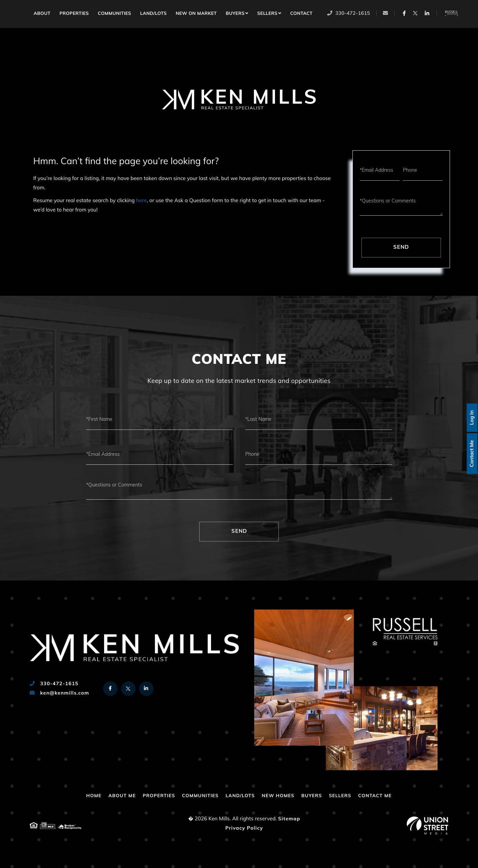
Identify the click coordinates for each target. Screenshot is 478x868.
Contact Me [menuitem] (381, 796)
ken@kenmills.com (59, 693)
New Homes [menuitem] (280, 796)
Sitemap (289, 819)
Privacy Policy (244, 828)
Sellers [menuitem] (268, 14)
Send (401, 248)
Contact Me (471, 454)
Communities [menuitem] (115, 14)
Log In (471, 417)
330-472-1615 (349, 14)
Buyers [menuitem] (236, 14)
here (141, 201)
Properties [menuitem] (75, 14)
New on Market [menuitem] (197, 14)
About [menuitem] (43, 14)
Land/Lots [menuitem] (154, 14)
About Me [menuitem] (117, 796)
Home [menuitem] (26, 13)
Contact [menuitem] (302, 14)
